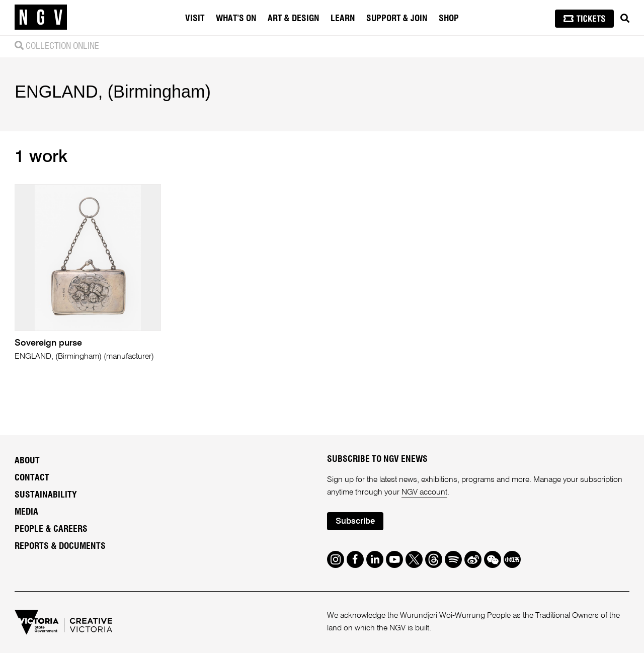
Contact (32, 478)
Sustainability (46, 495)
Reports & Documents (60, 546)
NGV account (424, 493)
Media (26, 512)
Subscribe (355, 521)
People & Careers (51, 529)
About (27, 461)
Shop (449, 19)
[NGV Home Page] (41, 18)
